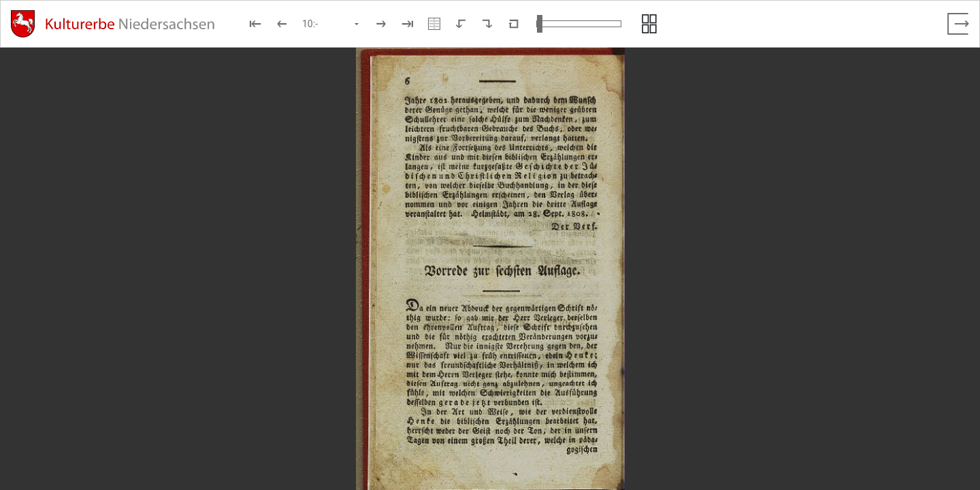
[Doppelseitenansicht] (434, 24)
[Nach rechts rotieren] (487, 24)
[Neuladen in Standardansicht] (514, 24)
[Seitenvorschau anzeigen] (649, 24)
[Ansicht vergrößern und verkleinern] (579, 24)
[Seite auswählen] (331, 24)
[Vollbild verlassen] (958, 24)
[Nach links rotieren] (461, 24)
